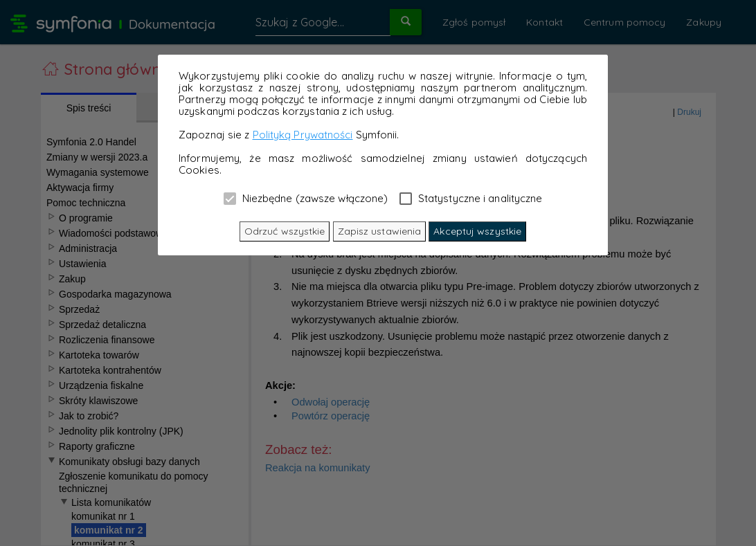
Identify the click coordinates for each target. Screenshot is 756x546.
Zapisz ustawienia (380, 231)
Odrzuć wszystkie (285, 231)
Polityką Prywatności (303, 135)
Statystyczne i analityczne (471, 198)
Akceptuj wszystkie (477, 231)
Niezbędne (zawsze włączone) (306, 198)
